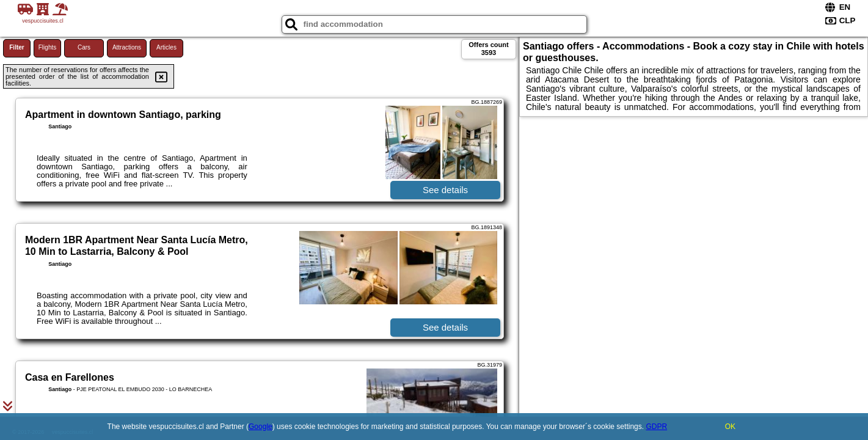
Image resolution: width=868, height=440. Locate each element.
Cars (84, 47)
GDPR (656, 427)
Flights (47, 47)
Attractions (127, 47)
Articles (166, 47)
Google (261, 427)
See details (445, 190)
